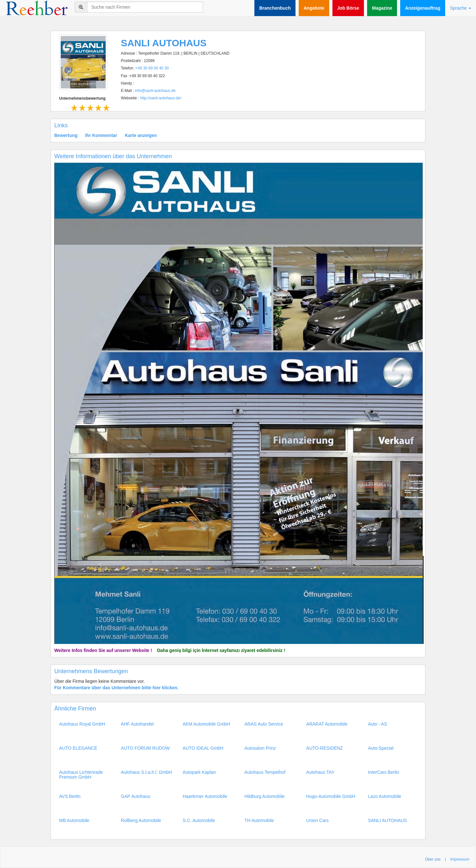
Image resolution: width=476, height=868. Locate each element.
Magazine (382, 8)
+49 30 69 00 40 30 (152, 68)
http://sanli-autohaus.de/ (161, 98)
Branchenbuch (275, 8)
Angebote (314, 8)
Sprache (461, 8)
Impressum (460, 859)
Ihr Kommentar (101, 135)
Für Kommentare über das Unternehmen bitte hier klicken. (116, 688)
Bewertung (66, 135)
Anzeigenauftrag (423, 8)
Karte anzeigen (141, 135)
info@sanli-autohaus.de (155, 91)
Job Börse (348, 8)
